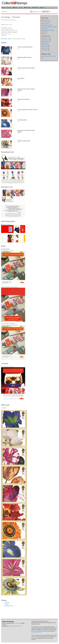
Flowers (7, 604)
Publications (28, 7)
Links (21, 7)
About (42, 7)
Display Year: (37, 12)
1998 (47, 56)
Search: (5, 12)
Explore (15, 7)
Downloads (36, 7)
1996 (52, 56)
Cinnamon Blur (17, 623)
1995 (54, 56)
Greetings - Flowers (6, 39)
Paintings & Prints (9, 606)
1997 (50, 56)
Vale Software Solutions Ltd (15, 626)
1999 (45, 56)
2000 (42, 56)
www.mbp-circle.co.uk (36, 632)
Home (4, 7)
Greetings (7, 603)
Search (9, 7)
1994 (42, 58)
